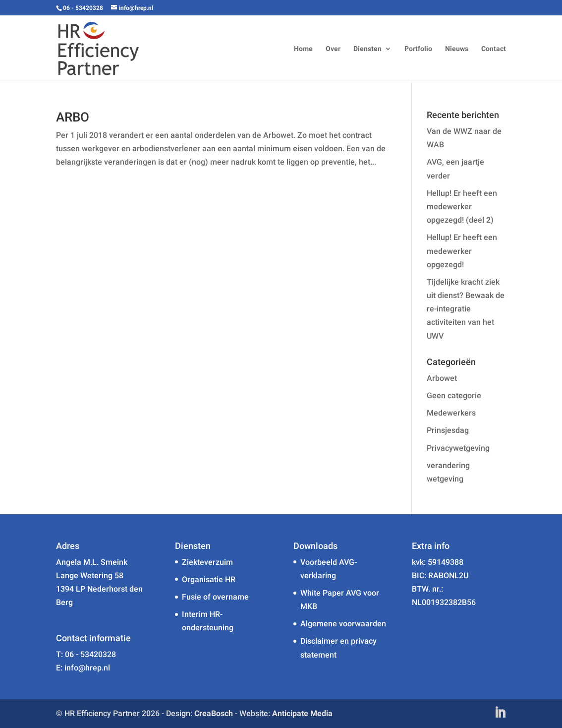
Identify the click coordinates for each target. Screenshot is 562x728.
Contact (494, 49)
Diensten (367, 49)
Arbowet (442, 378)
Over (333, 49)
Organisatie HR (209, 579)
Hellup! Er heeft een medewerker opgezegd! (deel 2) (462, 207)
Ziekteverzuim (207, 562)
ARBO (73, 117)
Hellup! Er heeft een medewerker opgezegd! (462, 251)
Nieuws (457, 49)
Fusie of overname (215, 597)
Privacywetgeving (458, 448)
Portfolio (418, 49)
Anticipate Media (302, 713)
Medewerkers (451, 413)
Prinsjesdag (448, 430)
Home (303, 49)
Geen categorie (454, 395)
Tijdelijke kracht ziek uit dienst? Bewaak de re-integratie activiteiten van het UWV (466, 309)
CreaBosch (214, 713)
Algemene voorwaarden (343, 624)
